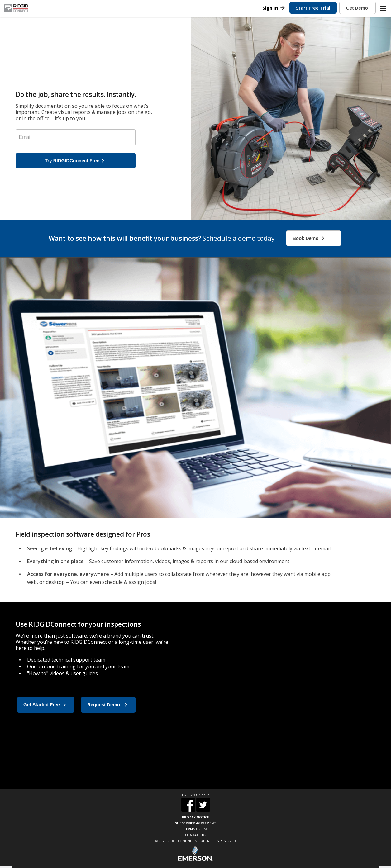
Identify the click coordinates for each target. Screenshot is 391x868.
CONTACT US (196, 835)
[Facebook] (188, 806)
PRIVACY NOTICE (196, 817)
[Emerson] (196, 854)
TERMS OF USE (196, 829)
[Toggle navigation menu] (383, 8)
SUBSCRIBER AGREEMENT (196, 823)
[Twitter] (203, 806)
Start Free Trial (313, 8)
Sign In (274, 8)
